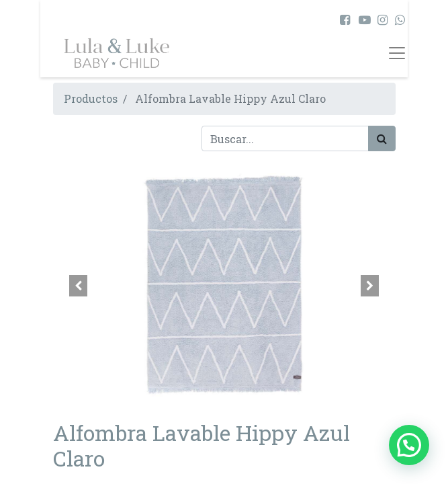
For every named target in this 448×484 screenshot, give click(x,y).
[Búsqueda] (382, 138)
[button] (79, 286)
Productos (91, 98)
